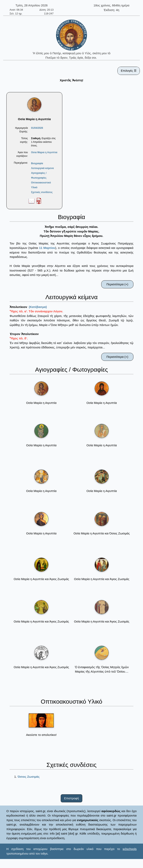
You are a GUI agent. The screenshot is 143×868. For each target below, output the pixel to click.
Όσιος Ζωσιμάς (29, 777)
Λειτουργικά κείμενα (42, 168)
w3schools (130, 849)
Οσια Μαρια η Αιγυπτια (44, 152)
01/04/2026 (37, 128)
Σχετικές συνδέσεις (42, 192)
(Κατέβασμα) (38, 307)
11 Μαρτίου (47, 248)
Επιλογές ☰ (129, 71)
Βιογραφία (37, 163)
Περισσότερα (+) (117, 284)
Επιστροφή (71, 798)
